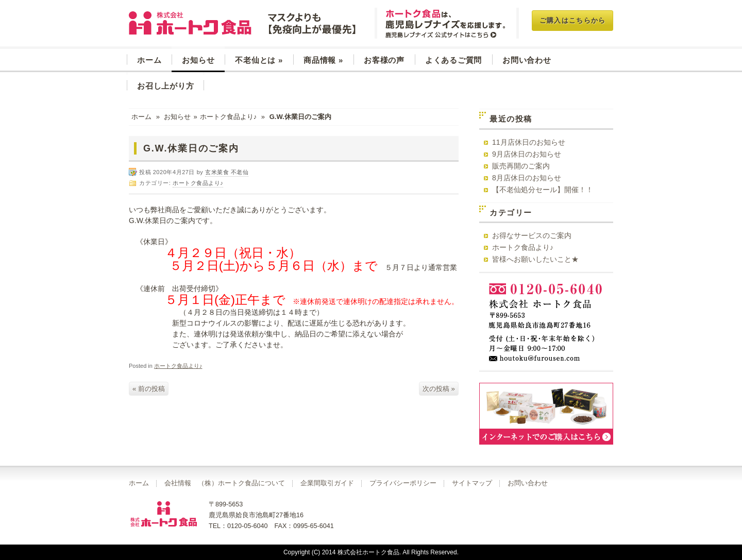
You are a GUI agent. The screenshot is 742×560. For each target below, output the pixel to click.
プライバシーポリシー (403, 483)
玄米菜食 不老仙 (244, 23)
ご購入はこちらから (573, 20)
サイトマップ (472, 483)
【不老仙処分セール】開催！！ (543, 190)
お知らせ (198, 60)
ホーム (149, 60)
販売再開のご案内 (521, 166)
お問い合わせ (527, 60)
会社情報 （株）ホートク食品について (225, 483)
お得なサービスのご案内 (532, 235)
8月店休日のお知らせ (527, 178)
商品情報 (323, 60)
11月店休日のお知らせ (529, 142)
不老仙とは (259, 60)
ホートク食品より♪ (229, 117)
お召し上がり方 (165, 86)
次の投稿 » (439, 389)
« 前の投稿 (149, 389)
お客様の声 (384, 60)
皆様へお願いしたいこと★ (535, 259)
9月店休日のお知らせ (527, 154)
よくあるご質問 (453, 60)
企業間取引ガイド (327, 483)
